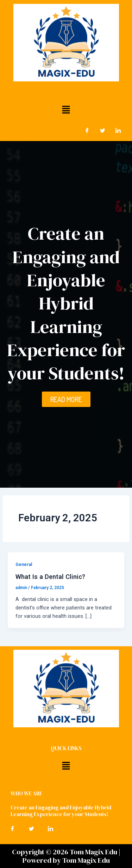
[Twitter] (102, 131)
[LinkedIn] (118, 131)
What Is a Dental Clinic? (50, 577)
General (24, 564)
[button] (66, 109)
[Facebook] (87, 131)
